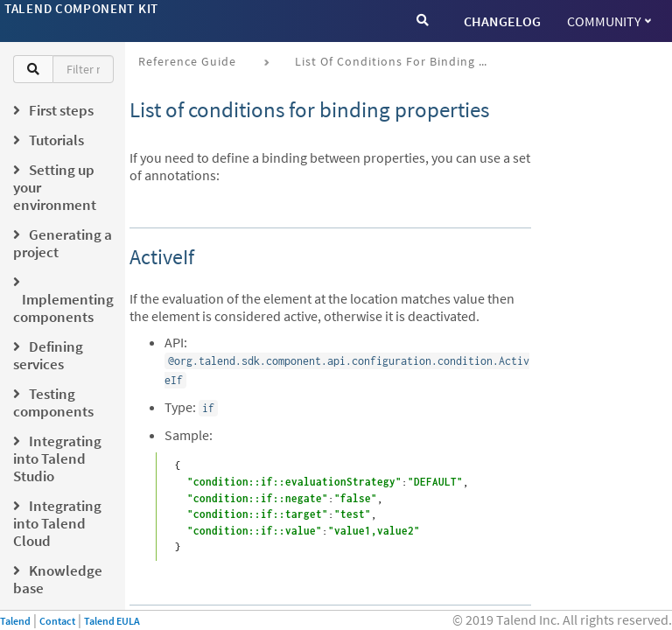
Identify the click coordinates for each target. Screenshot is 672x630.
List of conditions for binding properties (398, 61)
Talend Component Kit (81, 8)
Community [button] (609, 21)
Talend (15, 621)
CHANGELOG (502, 21)
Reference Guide (187, 61)
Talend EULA (112, 621)
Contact (57, 621)
